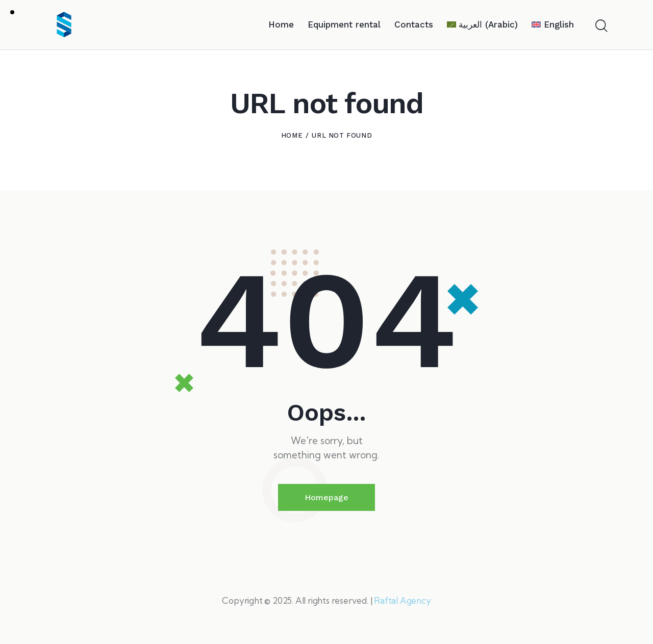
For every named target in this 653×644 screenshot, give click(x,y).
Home (292, 135)
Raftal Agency (402, 600)
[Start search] (601, 27)
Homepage (326, 497)
